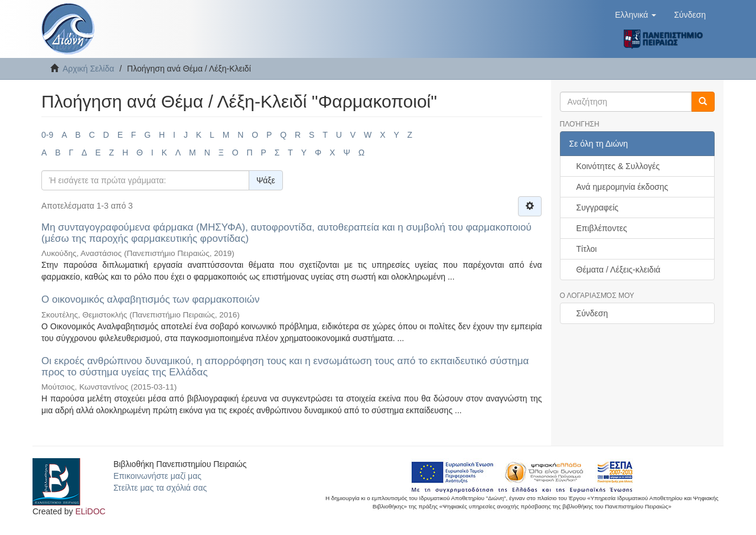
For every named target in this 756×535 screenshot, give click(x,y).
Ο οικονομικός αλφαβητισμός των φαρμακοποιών (150, 299)
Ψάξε (266, 180)
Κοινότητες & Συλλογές (618, 166)
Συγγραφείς (598, 207)
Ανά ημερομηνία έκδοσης (623, 187)
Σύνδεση (592, 313)
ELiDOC (90, 511)
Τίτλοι (587, 249)
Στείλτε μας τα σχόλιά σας (160, 488)
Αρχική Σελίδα (88, 69)
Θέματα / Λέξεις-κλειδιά (619, 270)
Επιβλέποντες (602, 228)
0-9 (47, 135)
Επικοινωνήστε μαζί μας (157, 476)
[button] (636, 15)
